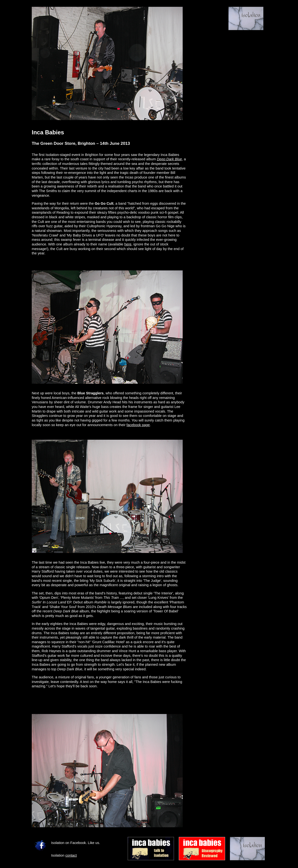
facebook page (138, 425)
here (128, 244)
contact (71, 855)
